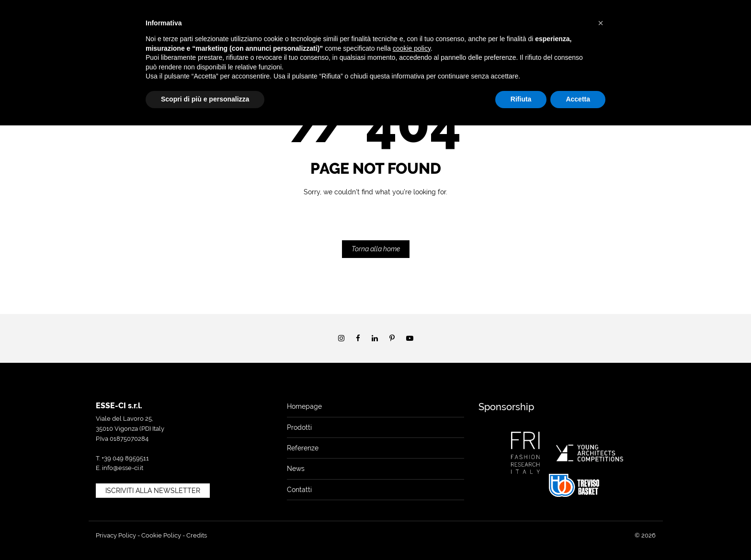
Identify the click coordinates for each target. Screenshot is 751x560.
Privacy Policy (116, 535)
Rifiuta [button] (521, 99)
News (296, 469)
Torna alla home (376, 249)
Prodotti (299, 427)
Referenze (303, 448)
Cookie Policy (161, 535)
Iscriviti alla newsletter (153, 491)
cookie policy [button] (412, 48)
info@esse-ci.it (123, 468)
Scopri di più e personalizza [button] (205, 99)
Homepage (304, 406)
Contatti (299, 490)
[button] (601, 23)
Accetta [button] (578, 99)
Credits (197, 535)
